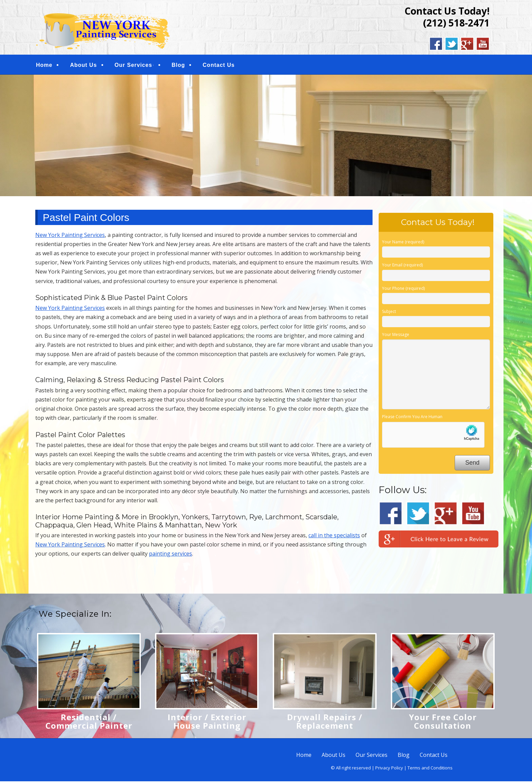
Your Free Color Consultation (443, 723)
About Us (83, 66)
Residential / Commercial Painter (89, 723)
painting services (170, 555)
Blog (178, 66)
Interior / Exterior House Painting (207, 723)
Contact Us (218, 66)
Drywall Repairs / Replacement (325, 723)
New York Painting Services (70, 236)
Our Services (134, 66)
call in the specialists (334, 537)
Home (44, 66)
